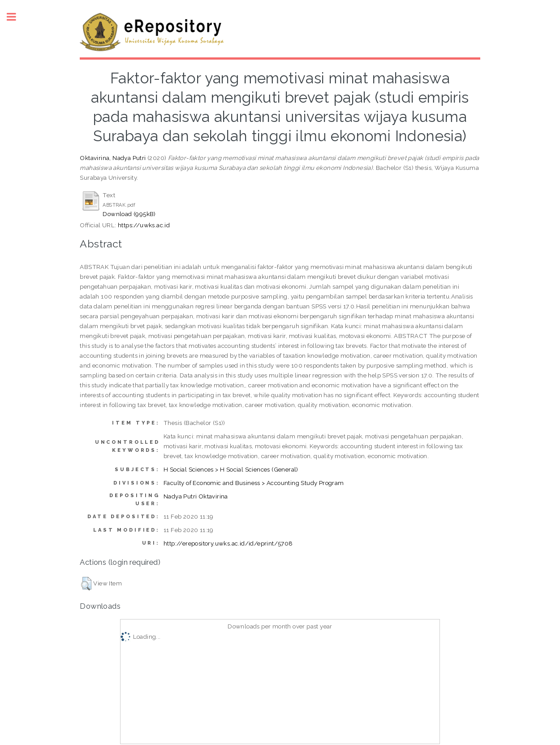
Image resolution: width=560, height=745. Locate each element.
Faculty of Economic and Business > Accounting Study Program (254, 483)
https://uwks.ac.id (144, 225)
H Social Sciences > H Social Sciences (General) (231, 469)
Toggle (16, 17)
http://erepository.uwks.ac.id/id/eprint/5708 (228, 543)
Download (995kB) (129, 214)
